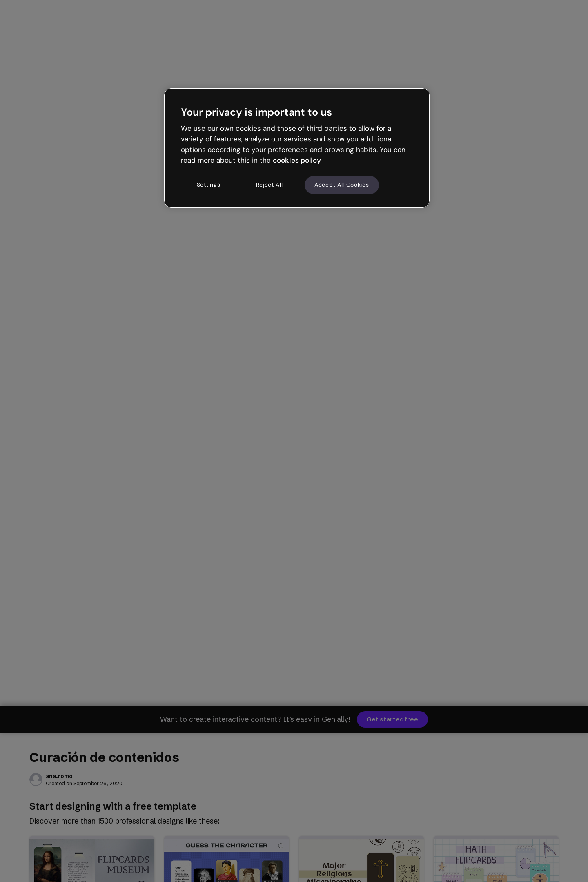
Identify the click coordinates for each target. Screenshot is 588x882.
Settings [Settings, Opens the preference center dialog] (209, 185)
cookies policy (297, 160)
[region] (297, 148)
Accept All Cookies (342, 185)
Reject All (269, 185)
